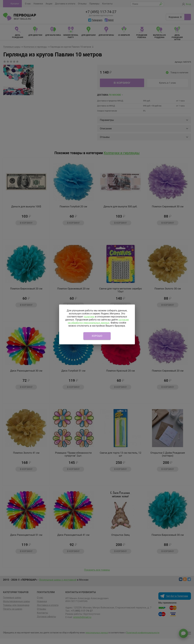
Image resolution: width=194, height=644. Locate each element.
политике (89, 317)
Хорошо (97, 336)
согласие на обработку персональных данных (98, 321)
